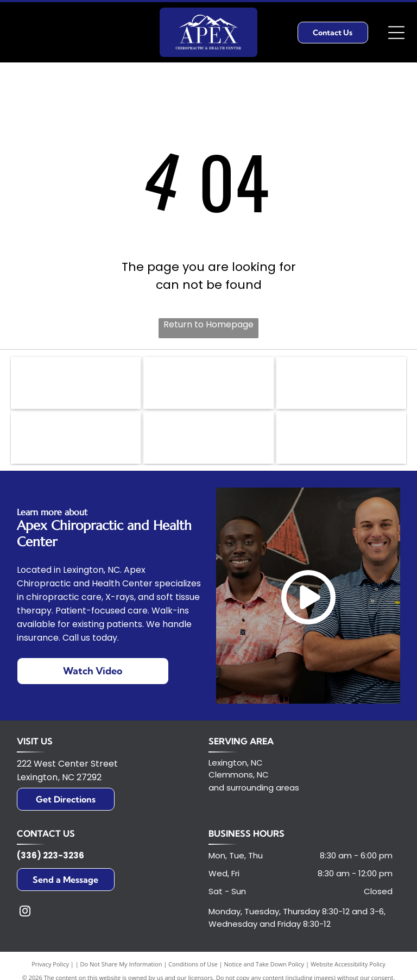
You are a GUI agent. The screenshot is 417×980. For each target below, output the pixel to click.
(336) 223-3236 (50, 859)
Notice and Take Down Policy (264, 968)
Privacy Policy (50, 968)
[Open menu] (396, 33)
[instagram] (25, 916)
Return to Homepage (208, 324)
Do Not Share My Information (121, 968)
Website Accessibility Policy (348, 968)
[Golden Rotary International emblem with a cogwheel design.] (208, 384)
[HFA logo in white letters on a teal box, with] (208, 441)
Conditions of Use (193, 968)
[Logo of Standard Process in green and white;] (76, 441)
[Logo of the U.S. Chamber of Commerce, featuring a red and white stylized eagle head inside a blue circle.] (341, 441)
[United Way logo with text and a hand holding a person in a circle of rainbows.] (76, 384)
